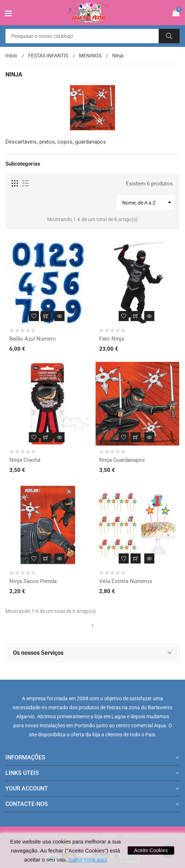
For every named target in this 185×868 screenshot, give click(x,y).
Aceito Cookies (151, 850)
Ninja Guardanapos (122, 460)
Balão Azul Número (33, 339)
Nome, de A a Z (148, 202)
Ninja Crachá (25, 460)
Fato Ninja (112, 339)
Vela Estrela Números (126, 581)
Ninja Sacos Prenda (33, 581)
